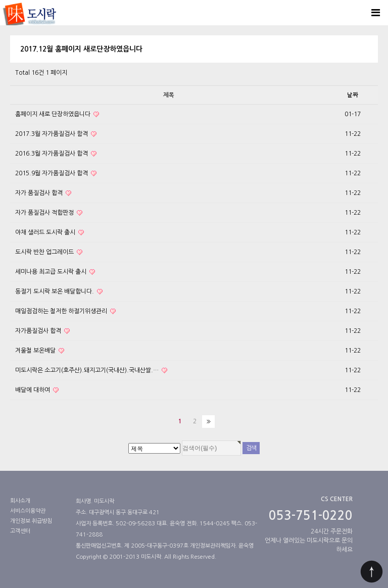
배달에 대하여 (37, 390)
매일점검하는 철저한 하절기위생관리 (65, 311)
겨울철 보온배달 (40, 351)
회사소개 (20, 501)
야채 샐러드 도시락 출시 (50, 233)
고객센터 (20, 531)
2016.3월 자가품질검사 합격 (56, 154)
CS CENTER (337, 499)
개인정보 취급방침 (31, 521)
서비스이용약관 (28, 511)
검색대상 (0, 26)
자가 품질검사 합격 (43, 193)
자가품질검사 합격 (42, 331)
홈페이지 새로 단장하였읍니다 (57, 114)
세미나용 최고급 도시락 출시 (55, 272)
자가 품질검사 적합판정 (49, 213)
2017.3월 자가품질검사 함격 (56, 134)
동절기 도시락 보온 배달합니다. (59, 292)
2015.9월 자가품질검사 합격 (56, 174)
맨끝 (208, 422)
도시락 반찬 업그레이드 (49, 252)
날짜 (353, 95)
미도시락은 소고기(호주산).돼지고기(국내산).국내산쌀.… (91, 371)
